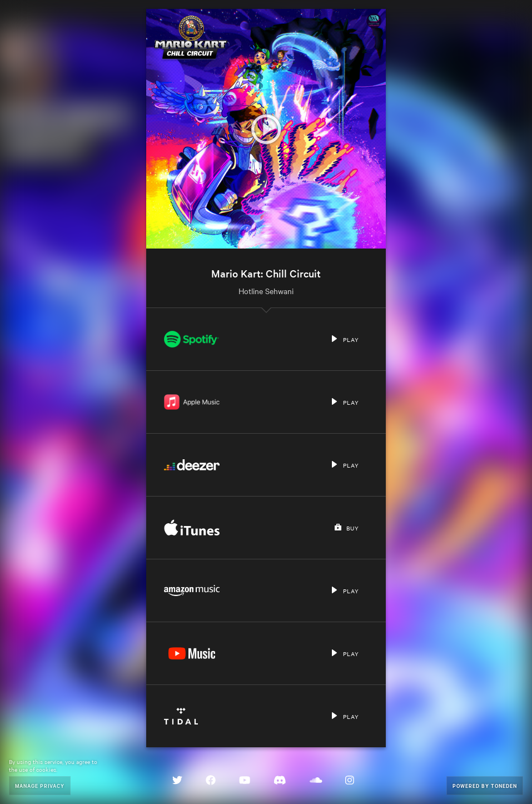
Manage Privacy (40, 785)
